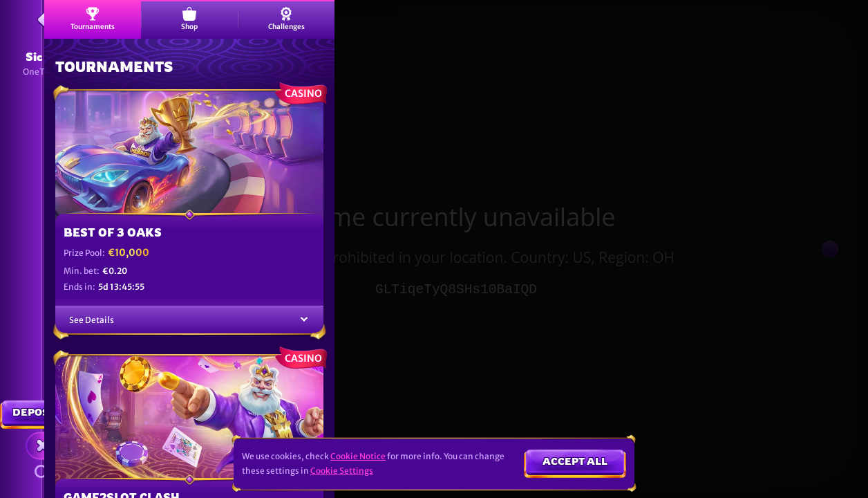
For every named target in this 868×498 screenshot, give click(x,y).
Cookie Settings (342, 471)
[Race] (43, 445)
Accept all (575, 461)
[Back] (43, 19)
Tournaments (93, 19)
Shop (189, 19)
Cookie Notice (358, 456)
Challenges (286, 19)
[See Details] (304, 320)
